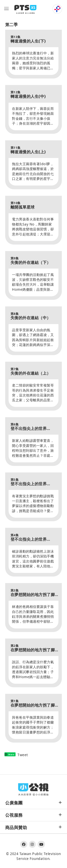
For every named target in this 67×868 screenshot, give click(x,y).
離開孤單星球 (23, 205)
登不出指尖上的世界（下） (29, 427)
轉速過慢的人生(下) (28, 39)
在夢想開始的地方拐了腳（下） (33, 593)
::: (49, 6)
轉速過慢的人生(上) (28, 150)
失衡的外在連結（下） (31, 261)
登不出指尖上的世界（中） (29, 482)
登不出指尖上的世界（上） (29, 537)
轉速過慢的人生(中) (28, 94)
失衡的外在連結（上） (31, 371)
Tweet (23, 755)
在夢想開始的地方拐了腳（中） (33, 648)
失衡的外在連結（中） (31, 316)
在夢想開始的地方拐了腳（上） (33, 703)
